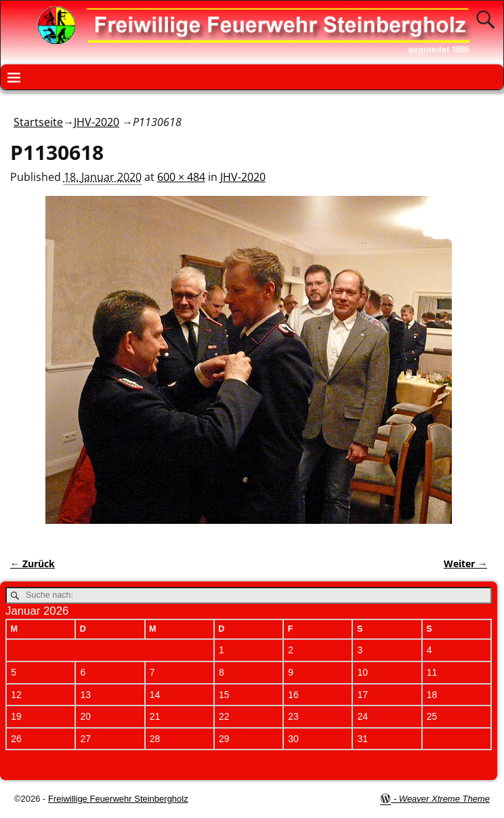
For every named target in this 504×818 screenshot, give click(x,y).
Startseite (38, 122)
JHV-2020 (97, 122)
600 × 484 (181, 177)
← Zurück (33, 564)
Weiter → (465, 564)
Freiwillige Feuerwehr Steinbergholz (118, 799)
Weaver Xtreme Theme (444, 799)
